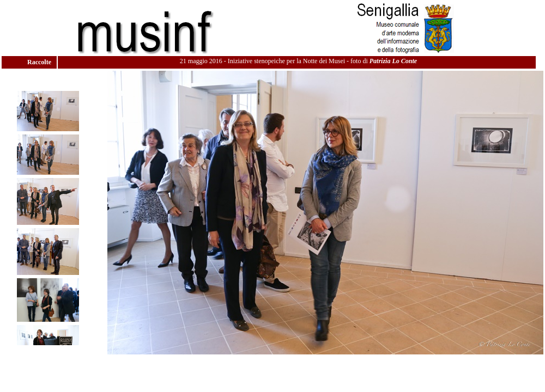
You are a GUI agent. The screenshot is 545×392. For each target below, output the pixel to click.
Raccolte (40, 62)
